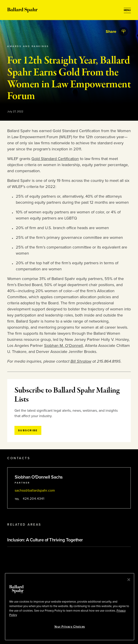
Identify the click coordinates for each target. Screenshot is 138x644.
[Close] (129, 580)
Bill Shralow (81, 361)
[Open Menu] (127, 10)
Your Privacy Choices (70, 627)
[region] (70, 607)
